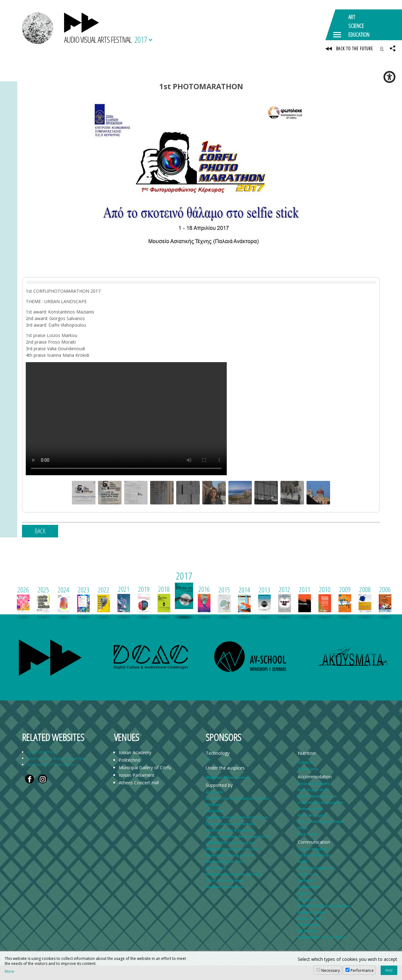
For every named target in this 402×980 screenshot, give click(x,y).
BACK (40, 531)
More (9, 972)
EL (382, 49)
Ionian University (41, 752)
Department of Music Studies (52, 765)
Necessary (331, 970)
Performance (362, 970)
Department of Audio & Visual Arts (56, 758)
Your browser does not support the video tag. (126, 419)
